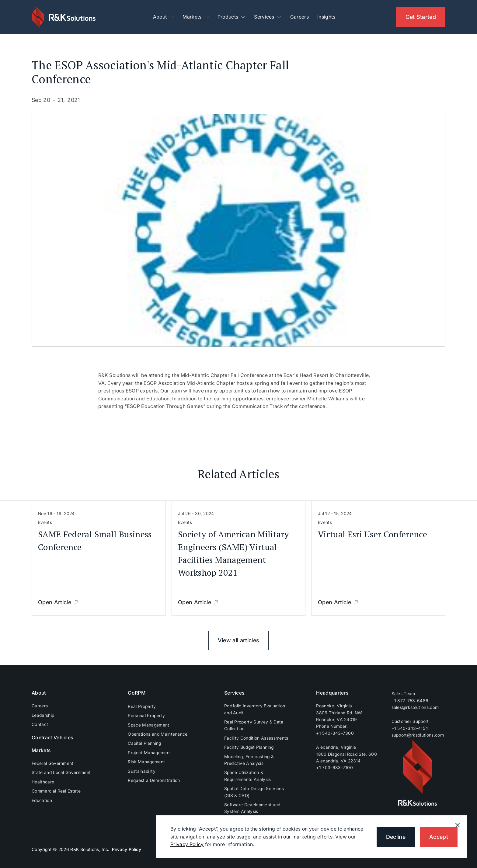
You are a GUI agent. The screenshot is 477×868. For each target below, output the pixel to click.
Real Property (142, 706)
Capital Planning (144, 743)
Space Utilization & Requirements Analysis (248, 776)
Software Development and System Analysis (252, 808)
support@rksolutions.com (418, 735)
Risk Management (146, 762)
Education (42, 800)
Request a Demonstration (154, 780)
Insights (326, 17)
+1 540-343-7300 (335, 733)
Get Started (421, 17)
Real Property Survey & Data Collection (254, 725)
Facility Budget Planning (249, 747)
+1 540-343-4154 (410, 728)
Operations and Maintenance (158, 734)
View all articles (238, 640)
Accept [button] (439, 837)
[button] (164, 17)
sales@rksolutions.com (415, 707)
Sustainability (141, 771)
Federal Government (53, 763)
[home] (64, 17)
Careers (299, 17)
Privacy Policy (127, 849)
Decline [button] (396, 837)
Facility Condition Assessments (256, 738)
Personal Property (146, 715)
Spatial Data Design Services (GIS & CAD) (254, 792)
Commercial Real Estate (56, 791)
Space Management (148, 725)
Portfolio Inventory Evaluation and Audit (255, 709)
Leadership (43, 715)
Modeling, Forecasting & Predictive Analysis (249, 760)
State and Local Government (61, 772)
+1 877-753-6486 (410, 701)
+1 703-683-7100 (334, 767)
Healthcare (43, 782)
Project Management (149, 753)
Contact (40, 724)
